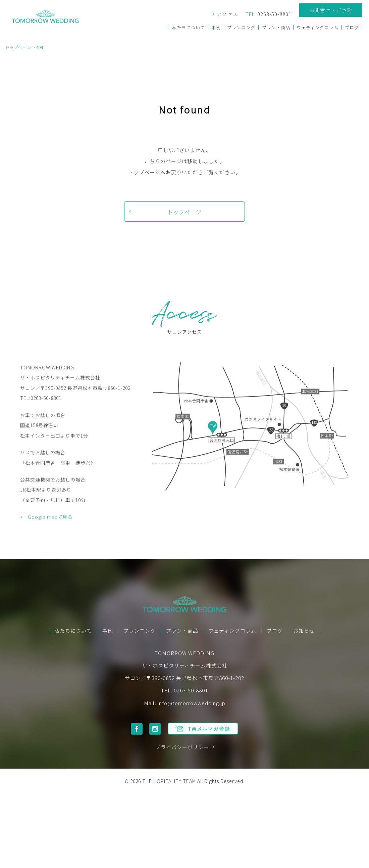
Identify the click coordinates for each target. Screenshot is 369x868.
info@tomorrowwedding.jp (192, 703)
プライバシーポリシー (182, 747)
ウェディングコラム (317, 27)
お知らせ (304, 631)
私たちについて (188, 27)
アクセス (226, 14)
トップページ (184, 212)
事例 (215, 27)
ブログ (352, 27)
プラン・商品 (276, 27)
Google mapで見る (50, 541)
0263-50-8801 (268, 14)
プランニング (241, 27)
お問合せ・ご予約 (331, 10)
